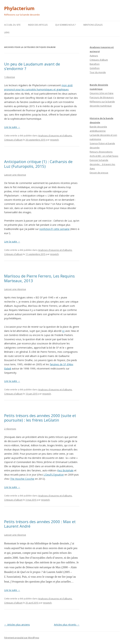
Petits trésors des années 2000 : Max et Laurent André (40, 524)
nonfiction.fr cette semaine (54, 229)
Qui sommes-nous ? (65, 25)
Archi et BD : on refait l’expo (104, 156)
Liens (7, 32)
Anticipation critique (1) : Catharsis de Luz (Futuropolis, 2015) (38, 164)
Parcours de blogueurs (102, 97)
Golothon (95, 68)
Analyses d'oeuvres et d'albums (55, 136)
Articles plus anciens (17, 625)
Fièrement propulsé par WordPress (22, 638)
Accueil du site (12, 25)
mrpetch (54, 140)
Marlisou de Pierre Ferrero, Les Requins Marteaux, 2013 (39, 278)
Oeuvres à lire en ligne (102, 93)
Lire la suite (12, 127)
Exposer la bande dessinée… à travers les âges (102, 164)
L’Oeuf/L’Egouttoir (54, 475)
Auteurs (94, 56)
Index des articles (38, 25)
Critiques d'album (13, 140)
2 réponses (10, 429)
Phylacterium (19, 8)
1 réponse (10, 77)
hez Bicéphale (66, 470)
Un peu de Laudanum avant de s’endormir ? (32, 66)
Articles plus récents (67, 625)
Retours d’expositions (101, 152)
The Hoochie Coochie (22, 479)
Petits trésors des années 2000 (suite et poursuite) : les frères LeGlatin (40, 418)
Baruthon (95, 64)
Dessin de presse (99, 173)
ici (63, 331)
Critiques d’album (99, 60)
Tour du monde (98, 72)
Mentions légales (93, 25)
